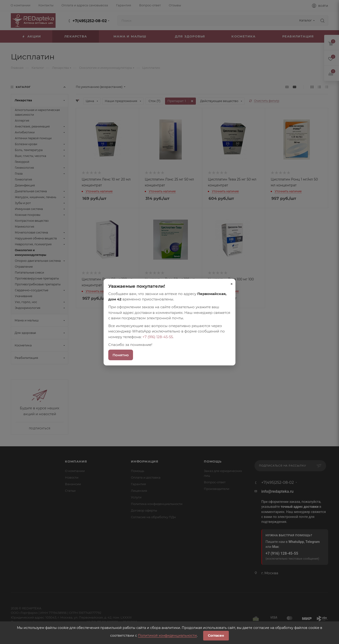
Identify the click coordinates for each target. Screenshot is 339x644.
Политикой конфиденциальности (167, 636)
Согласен (216, 636)
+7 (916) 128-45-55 (158, 337)
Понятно (121, 355)
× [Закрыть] (232, 284)
